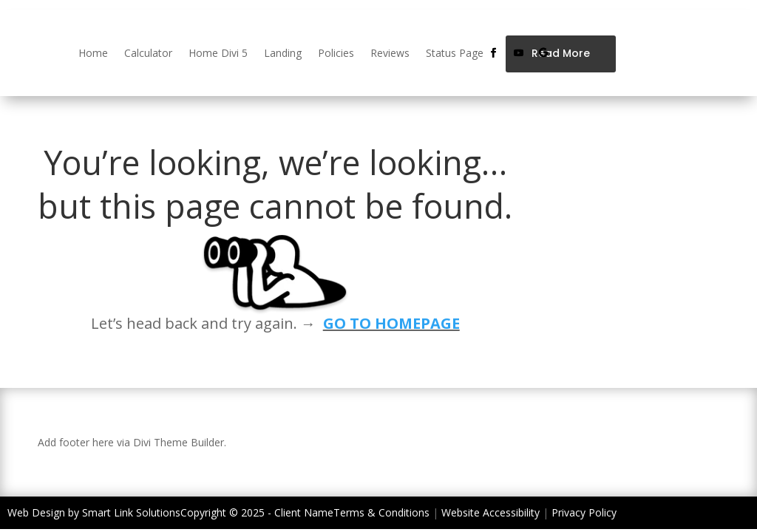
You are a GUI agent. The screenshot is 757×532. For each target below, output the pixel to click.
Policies (336, 53)
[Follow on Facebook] (493, 53)
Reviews (390, 53)
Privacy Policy (584, 512)
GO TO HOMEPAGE (391, 323)
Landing (283, 53)
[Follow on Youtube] (518, 53)
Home (93, 53)
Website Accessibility (490, 512)
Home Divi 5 (218, 53)
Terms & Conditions (381, 512)
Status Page (455, 53)
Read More (561, 53)
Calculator (148, 53)
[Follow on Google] (543, 53)
